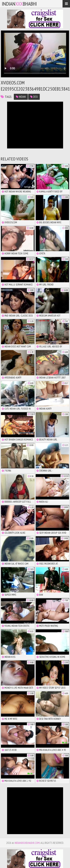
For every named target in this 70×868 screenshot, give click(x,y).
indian (21, 97)
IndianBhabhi (19, 4)
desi (34, 97)
